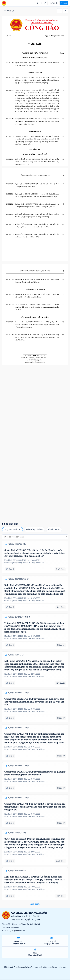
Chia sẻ (64, 3)
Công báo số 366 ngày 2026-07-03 (31, 639)
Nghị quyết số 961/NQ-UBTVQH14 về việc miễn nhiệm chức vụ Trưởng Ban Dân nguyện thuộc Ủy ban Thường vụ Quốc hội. (37, 205)
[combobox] (35, 537)
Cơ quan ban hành (12, 530)
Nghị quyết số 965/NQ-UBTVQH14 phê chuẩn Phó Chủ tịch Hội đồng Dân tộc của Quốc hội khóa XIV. (37, 281)
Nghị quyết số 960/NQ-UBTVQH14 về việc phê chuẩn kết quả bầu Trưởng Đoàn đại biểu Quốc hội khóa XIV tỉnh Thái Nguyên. (37, 195)
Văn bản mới (54, 530)
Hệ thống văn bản (35, 530)
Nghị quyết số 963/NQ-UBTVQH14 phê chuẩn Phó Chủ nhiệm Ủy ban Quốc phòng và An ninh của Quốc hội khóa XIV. (37, 226)
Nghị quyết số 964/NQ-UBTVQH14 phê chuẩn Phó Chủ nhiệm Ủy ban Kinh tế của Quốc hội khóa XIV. (37, 236)
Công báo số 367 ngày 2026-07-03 (31, 563)
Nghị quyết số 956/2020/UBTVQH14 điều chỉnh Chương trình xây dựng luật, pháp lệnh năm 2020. (37, 64)
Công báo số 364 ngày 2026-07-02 (31, 676)
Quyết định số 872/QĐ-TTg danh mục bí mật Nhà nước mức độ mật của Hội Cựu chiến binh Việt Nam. (37, 296)
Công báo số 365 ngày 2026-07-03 (31, 889)
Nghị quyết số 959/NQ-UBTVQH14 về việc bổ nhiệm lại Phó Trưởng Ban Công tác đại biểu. (37, 185)
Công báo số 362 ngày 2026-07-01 (31, 854)
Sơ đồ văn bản (10, 524)
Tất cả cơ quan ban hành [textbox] (13, 537)
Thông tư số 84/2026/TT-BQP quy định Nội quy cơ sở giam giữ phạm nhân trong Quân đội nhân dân (35, 773)
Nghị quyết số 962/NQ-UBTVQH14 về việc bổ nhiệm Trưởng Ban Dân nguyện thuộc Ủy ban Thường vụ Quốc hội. (37, 215)
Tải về (54, 3)
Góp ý (10, 569)
